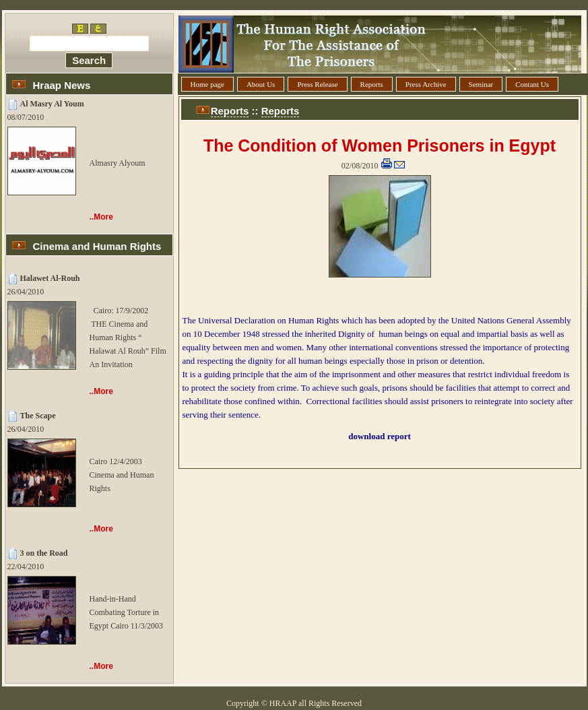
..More (101, 217)
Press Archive (426, 84)
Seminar (481, 84)
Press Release (317, 84)
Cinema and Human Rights (97, 246)
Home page (207, 84)
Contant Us (532, 84)
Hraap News (62, 85)
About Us (261, 84)
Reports (372, 84)
